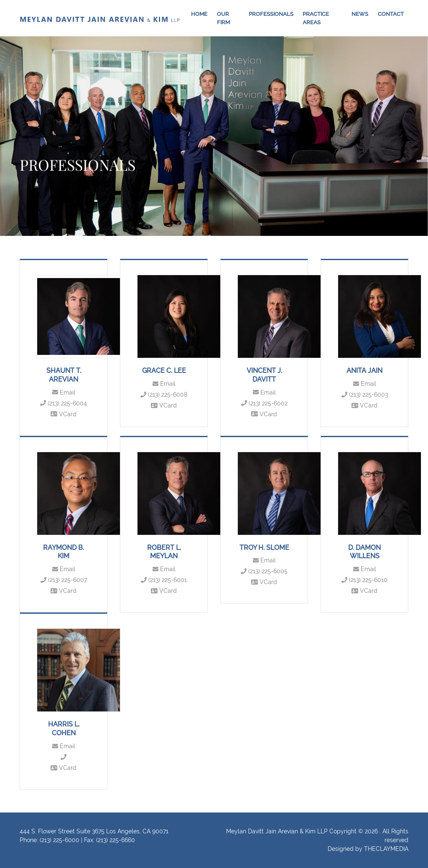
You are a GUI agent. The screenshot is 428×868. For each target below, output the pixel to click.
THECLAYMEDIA (386, 849)
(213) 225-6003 (365, 395)
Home (199, 14)
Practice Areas (316, 18)
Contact (391, 14)
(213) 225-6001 (164, 580)
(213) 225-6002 (264, 403)
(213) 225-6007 (64, 580)
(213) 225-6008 (164, 395)
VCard (64, 414)
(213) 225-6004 (64, 403)
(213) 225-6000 (60, 840)
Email (64, 392)
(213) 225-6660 (116, 840)
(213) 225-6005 (264, 571)
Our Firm (223, 18)
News (360, 14)
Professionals (271, 14)
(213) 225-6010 (364, 580)
